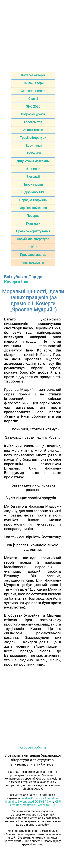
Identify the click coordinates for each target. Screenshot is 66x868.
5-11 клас (33, 169)
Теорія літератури (33, 138)
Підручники (33, 145)
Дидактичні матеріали (33, 161)
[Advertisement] (33, 35)
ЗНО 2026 (33, 106)
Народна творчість (33, 200)
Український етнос (33, 208)
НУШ (33, 247)
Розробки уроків (33, 114)
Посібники (33, 153)
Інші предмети (33, 262)
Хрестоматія (33, 122)
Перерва (33, 216)
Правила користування (33, 231)
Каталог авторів (33, 75)
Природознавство (33, 255)
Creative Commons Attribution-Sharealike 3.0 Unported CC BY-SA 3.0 (31, 800)
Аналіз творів (33, 130)
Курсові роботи (33, 747)
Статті (33, 99)
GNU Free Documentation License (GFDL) (35, 803)
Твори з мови (33, 184)
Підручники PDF (33, 192)
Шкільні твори (33, 83)
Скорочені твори (33, 91)
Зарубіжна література (33, 239)
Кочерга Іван (17, 282)
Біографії (33, 177)
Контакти (33, 223)
